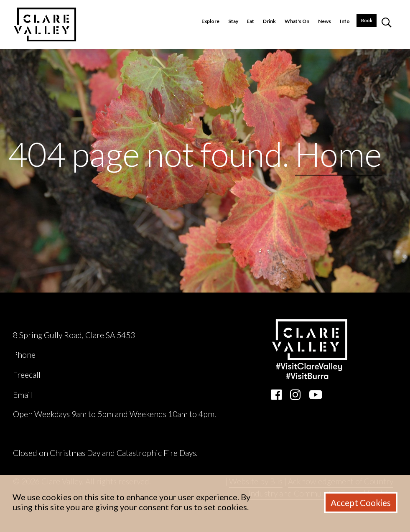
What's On (297, 21)
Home (339, 154)
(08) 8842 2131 (64, 355)
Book (367, 20)
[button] (387, 24)
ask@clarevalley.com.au (74, 395)
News (325, 21)
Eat (250, 21)
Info (345, 21)
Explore (210, 21)
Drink (269, 21)
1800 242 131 (67, 375)
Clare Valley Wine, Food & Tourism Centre (88, 319)
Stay (233, 21)
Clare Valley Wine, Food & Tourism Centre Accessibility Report (122, 434)
